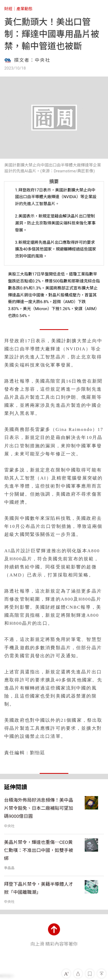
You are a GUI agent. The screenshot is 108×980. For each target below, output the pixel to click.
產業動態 (24, 9)
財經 (8, 9)
